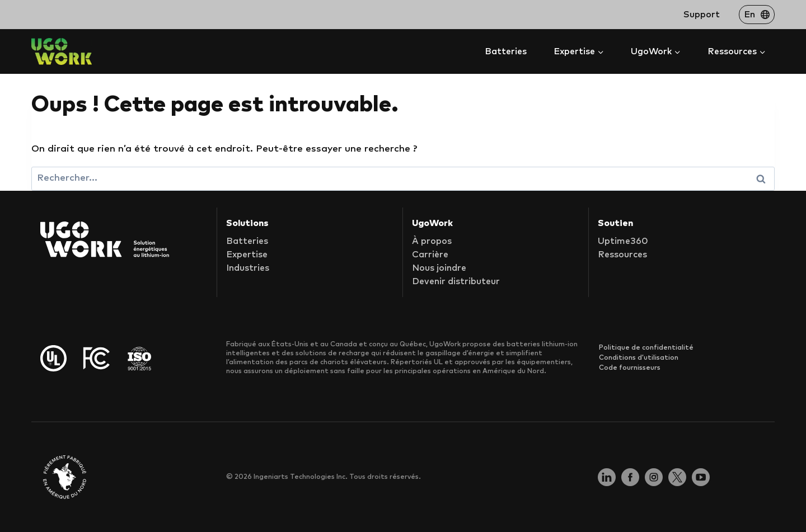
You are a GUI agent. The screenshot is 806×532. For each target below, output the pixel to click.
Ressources (622, 255)
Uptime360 (623, 241)
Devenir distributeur (456, 281)
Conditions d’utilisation (639, 358)
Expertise (247, 255)
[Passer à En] (757, 15)
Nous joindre (439, 268)
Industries (248, 268)
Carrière (430, 255)
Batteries (506, 51)
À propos (432, 241)
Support (702, 15)
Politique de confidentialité (646, 348)
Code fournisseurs (630, 368)
